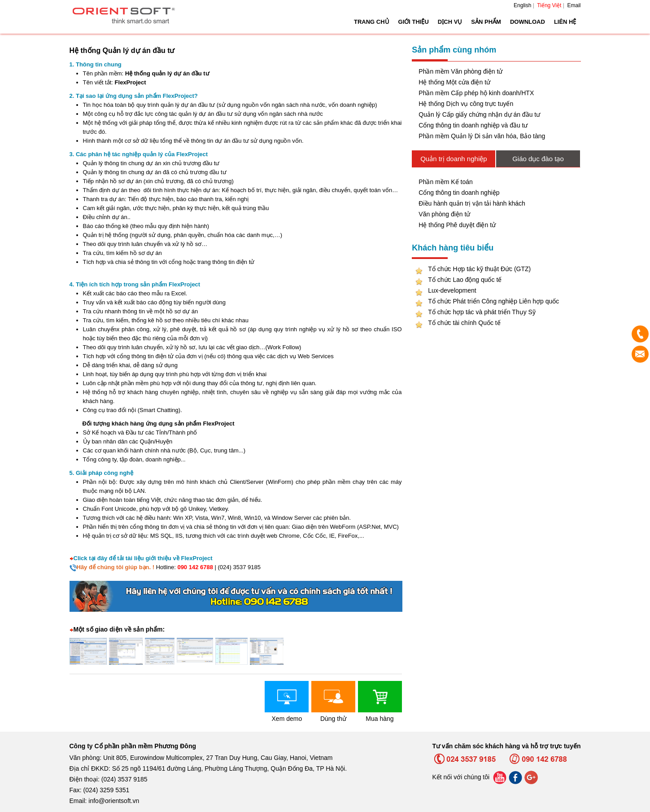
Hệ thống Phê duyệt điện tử (457, 225)
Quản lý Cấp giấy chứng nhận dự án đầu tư (479, 114)
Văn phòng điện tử (444, 214)
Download (528, 22)
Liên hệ (565, 22)
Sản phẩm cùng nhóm (454, 50)
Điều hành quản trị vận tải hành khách (472, 203)
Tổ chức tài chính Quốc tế (464, 323)
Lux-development (452, 290)
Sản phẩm (486, 22)
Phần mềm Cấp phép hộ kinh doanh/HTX (476, 93)
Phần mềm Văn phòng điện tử (460, 71)
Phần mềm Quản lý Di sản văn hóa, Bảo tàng (482, 136)
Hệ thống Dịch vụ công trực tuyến (466, 104)
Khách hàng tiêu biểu (453, 248)
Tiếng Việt (549, 5)
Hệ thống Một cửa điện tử (454, 82)
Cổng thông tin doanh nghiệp (459, 193)
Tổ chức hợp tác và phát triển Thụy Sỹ (482, 312)
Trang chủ (372, 22)
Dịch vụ (450, 22)
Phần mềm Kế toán (446, 182)
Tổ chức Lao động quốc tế (465, 280)
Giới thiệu (414, 22)
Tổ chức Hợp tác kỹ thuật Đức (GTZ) (479, 269)
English (522, 5)
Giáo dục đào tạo (538, 159)
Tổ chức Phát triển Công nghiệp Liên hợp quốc (493, 301)
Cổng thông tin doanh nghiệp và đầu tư (473, 125)
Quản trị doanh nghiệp (454, 159)
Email (574, 5)
